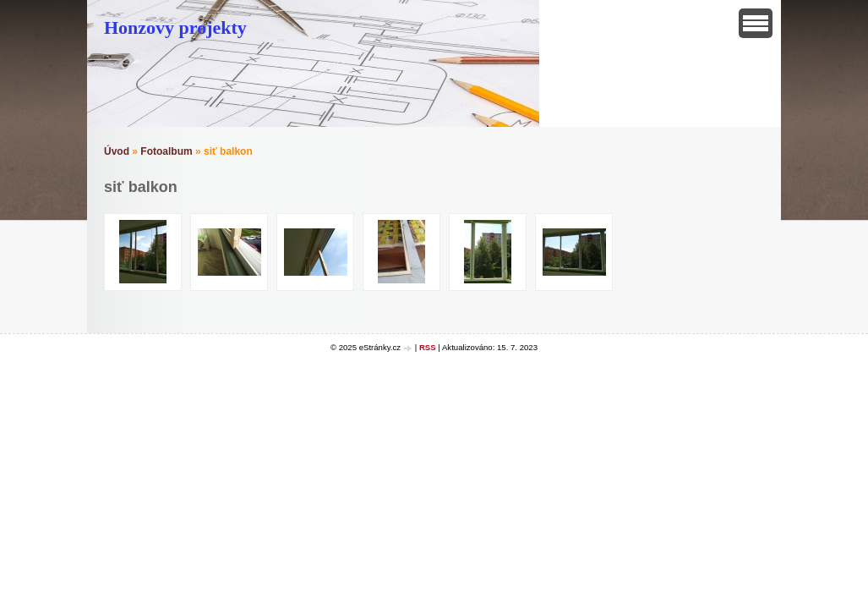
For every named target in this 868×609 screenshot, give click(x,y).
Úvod (117, 151)
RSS (428, 347)
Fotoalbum (166, 151)
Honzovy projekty (175, 27)
